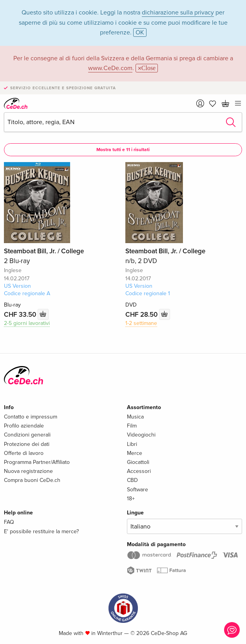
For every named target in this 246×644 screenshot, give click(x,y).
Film (132, 426)
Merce (135, 453)
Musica (135, 417)
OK (140, 32)
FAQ (9, 522)
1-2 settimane (141, 323)
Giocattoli (138, 462)
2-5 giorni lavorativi (27, 323)
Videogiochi (141, 435)
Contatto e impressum (31, 417)
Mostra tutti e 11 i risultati (123, 150)
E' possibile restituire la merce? (41, 531)
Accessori (139, 471)
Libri (132, 444)
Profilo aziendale (24, 426)
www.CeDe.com (110, 68)
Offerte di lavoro (24, 453)
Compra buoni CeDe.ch (32, 480)
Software (137, 490)
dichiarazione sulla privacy (178, 13)
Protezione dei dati (27, 444)
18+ (131, 499)
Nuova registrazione (28, 471)
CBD (132, 480)
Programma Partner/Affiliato (37, 462)
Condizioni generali (27, 435)
